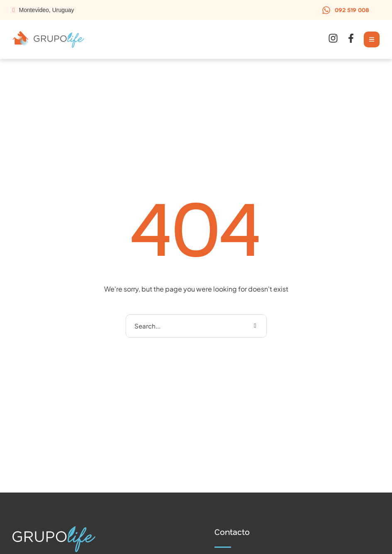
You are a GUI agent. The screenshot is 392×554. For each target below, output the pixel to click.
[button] (346, 10)
